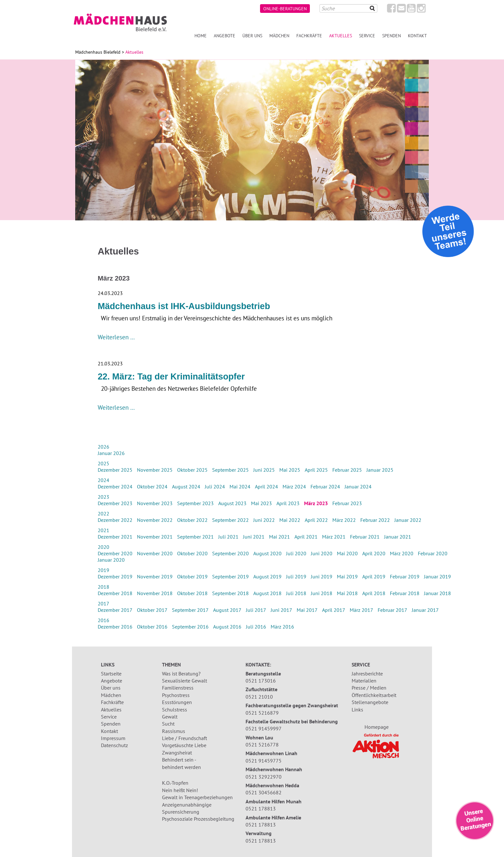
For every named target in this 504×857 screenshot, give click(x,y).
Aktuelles (111, 710)
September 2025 (230, 470)
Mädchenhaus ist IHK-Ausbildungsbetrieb (184, 306)
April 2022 (316, 520)
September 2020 (230, 553)
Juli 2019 (296, 576)
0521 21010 (259, 697)
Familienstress (178, 688)
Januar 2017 (425, 610)
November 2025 (155, 470)
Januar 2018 (437, 593)
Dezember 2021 (115, 537)
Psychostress (176, 695)
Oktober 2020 (192, 553)
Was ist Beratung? (181, 674)
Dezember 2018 (115, 593)
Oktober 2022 (192, 520)
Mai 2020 (347, 553)
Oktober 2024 (152, 487)
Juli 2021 (228, 537)
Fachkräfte (309, 36)
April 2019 (374, 576)
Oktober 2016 (152, 627)
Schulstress (175, 710)
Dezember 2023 (115, 503)
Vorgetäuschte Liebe (184, 745)
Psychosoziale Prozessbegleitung (198, 819)
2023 (104, 497)
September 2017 (190, 610)
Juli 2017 (256, 610)
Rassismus (174, 731)
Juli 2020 (296, 553)
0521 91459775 (264, 761)
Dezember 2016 (115, 627)
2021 (104, 530)
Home (201, 36)
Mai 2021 (279, 537)
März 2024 (294, 487)
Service (367, 36)
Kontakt (417, 36)
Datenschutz (114, 745)
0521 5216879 (262, 713)
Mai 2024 (240, 487)
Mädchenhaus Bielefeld (98, 52)
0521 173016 (261, 681)
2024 (104, 480)
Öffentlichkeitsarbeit (374, 695)
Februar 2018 (405, 593)
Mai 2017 (307, 610)
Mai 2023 (261, 503)
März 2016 (282, 627)
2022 (104, 513)
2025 (104, 463)
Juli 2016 (256, 627)
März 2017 (361, 610)
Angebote (225, 36)
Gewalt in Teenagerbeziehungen (197, 797)
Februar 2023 (347, 503)
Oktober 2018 (192, 593)
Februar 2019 (405, 576)
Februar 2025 (347, 470)
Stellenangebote (370, 702)
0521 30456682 (264, 792)
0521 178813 (261, 808)
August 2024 (186, 487)
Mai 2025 (290, 470)
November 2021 (155, 537)
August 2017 (227, 610)
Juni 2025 (264, 470)
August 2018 (267, 593)
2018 (104, 587)
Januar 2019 (437, 576)
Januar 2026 (111, 453)
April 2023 (288, 503)
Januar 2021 (398, 537)
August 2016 (227, 627)
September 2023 (195, 503)
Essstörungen (177, 702)
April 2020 (374, 553)
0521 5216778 (262, 745)
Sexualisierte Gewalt (184, 681)
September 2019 (230, 576)
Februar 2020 (433, 553)
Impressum (113, 738)
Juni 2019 (322, 576)
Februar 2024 (325, 487)
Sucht (168, 724)
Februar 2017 (392, 610)
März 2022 (344, 520)
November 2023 (155, 503)
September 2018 (230, 593)
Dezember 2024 (115, 487)
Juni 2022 (264, 520)
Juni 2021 (254, 537)
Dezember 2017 (115, 610)
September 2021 (195, 537)
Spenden (392, 36)
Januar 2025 (380, 470)
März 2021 (334, 537)
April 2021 (306, 537)
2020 (104, 547)
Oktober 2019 (192, 576)
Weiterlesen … (116, 337)
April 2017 (334, 610)
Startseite (111, 674)
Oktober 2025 (192, 470)
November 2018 (155, 593)
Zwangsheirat (177, 753)
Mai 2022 (290, 520)
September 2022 (230, 520)
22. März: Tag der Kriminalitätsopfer (171, 377)
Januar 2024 (358, 487)
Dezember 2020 (115, 553)
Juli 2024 (215, 487)
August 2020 (267, 553)
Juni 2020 (322, 553)
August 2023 (232, 503)
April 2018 (374, 593)
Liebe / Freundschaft (184, 738)
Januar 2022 (408, 520)
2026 (104, 447)
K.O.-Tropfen (175, 783)
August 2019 (267, 576)
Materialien (364, 681)
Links (357, 710)
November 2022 (155, 520)
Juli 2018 (296, 593)
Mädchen (279, 36)
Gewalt (170, 717)
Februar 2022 (375, 520)
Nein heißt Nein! (180, 790)
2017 (104, 603)
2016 (104, 620)
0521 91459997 (264, 728)
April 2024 (266, 487)
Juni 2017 (281, 610)
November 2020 (155, 553)
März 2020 (402, 553)
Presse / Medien (369, 688)
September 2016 (190, 627)
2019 (104, 570)
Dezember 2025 (115, 470)
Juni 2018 (322, 593)
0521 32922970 (264, 777)
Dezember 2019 (115, 576)
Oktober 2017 (152, 610)
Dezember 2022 (115, 520)
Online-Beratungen (285, 9)
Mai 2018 (347, 593)
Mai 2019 (347, 576)
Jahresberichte (367, 674)
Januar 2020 (111, 560)
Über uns (252, 36)
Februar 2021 (365, 537)
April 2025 (316, 470)
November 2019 (155, 576)
